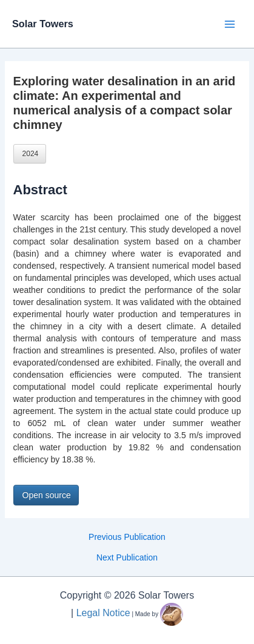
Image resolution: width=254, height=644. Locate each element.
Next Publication (127, 557)
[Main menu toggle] (229, 24)
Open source (47, 495)
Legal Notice (103, 613)
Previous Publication (127, 537)
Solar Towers (43, 24)
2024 (31, 154)
